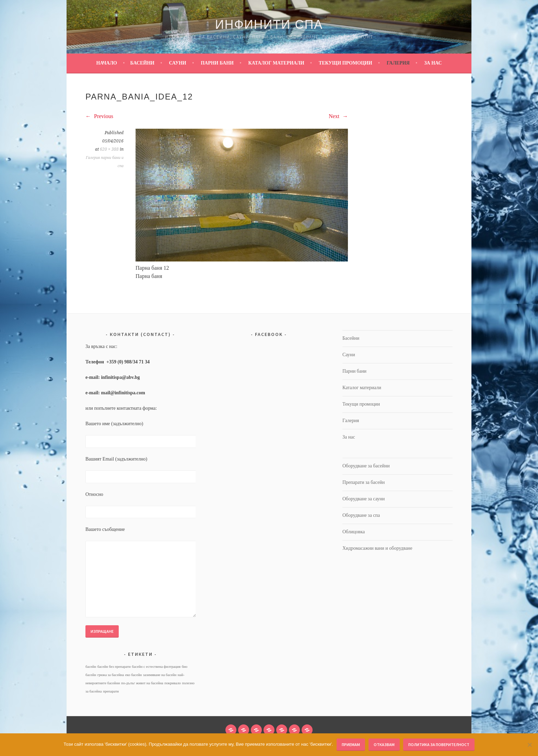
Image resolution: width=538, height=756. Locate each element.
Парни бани (217, 63)
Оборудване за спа (361, 515)
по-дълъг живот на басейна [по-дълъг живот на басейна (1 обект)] (142, 683)
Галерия (398, 63)
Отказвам (384, 745)
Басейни (142, 63)
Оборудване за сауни (364, 499)
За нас (433, 63)
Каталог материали (276, 63)
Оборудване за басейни (366, 466)
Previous (99, 116)
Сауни (177, 63)
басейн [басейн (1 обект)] (91, 667)
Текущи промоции (346, 63)
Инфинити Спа (269, 25)
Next (338, 116)
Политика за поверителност (439, 745)
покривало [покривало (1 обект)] (173, 683)
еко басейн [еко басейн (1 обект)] (134, 675)
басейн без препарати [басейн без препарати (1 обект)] (114, 667)
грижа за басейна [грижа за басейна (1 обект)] (111, 675)
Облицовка (354, 532)
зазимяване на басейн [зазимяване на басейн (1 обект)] (160, 675)
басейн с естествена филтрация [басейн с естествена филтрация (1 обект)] (156, 667)
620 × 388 (109, 149)
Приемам (351, 745)
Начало (107, 63)
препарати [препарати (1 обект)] (111, 691)
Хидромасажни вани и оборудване (377, 548)
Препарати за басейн (364, 482)
